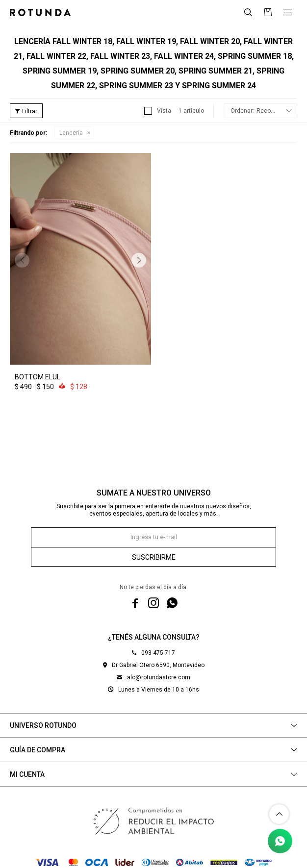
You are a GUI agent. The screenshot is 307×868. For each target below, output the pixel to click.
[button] (139, 260)
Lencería (71, 133)
